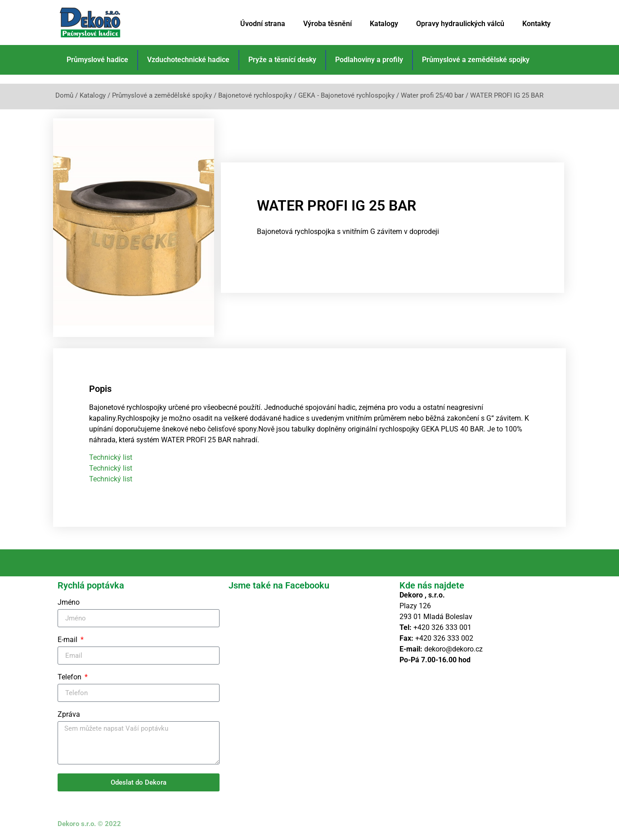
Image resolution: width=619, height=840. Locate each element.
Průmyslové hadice (97, 60)
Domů (64, 95)
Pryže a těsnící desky (282, 60)
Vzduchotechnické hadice (188, 60)
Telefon (70, 677)
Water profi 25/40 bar (432, 95)
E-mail (68, 640)
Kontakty (536, 24)
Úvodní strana (263, 24)
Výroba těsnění (327, 24)
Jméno (69, 603)
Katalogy (384, 24)
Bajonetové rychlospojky (255, 95)
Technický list (111, 457)
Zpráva (69, 715)
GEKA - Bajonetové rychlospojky (346, 95)
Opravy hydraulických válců (460, 24)
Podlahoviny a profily (369, 60)
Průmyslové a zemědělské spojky (476, 60)
